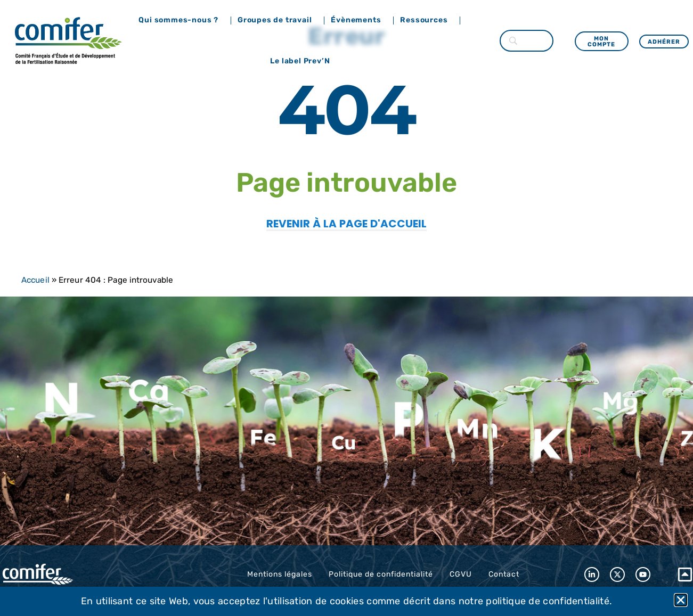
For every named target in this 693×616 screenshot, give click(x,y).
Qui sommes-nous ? (181, 20)
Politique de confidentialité (381, 574)
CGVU (461, 574)
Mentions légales (280, 574)
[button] (681, 600)
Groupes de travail (277, 20)
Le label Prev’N (303, 61)
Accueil (35, 280)
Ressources (426, 20)
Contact (504, 574)
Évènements (358, 20)
